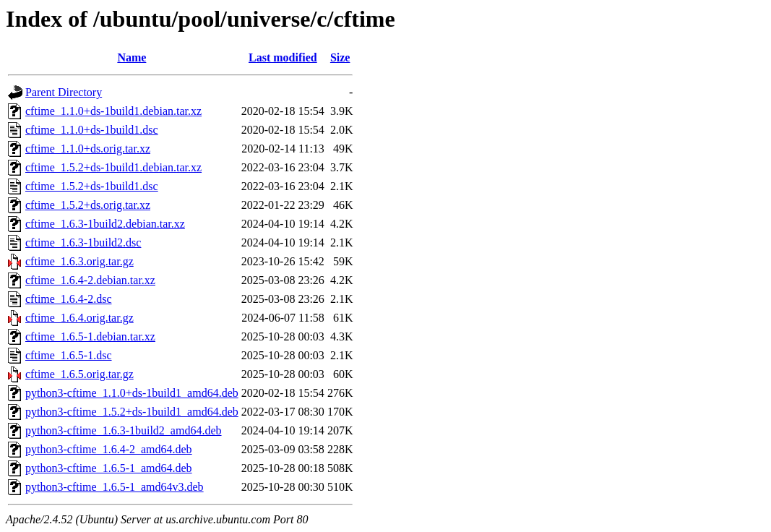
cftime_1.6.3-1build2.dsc (83, 243)
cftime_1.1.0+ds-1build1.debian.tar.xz (113, 111)
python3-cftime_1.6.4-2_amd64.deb (109, 449)
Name (132, 57)
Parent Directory (64, 92)
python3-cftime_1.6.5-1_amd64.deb (109, 468)
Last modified (283, 57)
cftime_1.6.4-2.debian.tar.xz (90, 280)
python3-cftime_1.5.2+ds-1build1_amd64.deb (132, 412)
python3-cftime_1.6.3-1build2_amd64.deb (124, 430)
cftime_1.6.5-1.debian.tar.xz (90, 336)
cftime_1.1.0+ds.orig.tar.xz (88, 149)
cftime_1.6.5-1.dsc (69, 355)
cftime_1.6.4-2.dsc (69, 299)
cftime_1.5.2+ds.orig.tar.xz (88, 205)
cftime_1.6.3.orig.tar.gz (79, 261)
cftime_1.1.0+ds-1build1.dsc (92, 130)
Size (340, 57)
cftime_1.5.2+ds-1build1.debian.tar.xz (113, 167)
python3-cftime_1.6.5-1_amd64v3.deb (115, 487)
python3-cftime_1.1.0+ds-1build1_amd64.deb (132, 393)
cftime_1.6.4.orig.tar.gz (79, 318)
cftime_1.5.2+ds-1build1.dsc (92, 186)
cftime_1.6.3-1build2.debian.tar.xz (105, 224)
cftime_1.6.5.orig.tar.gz (79, 374)
